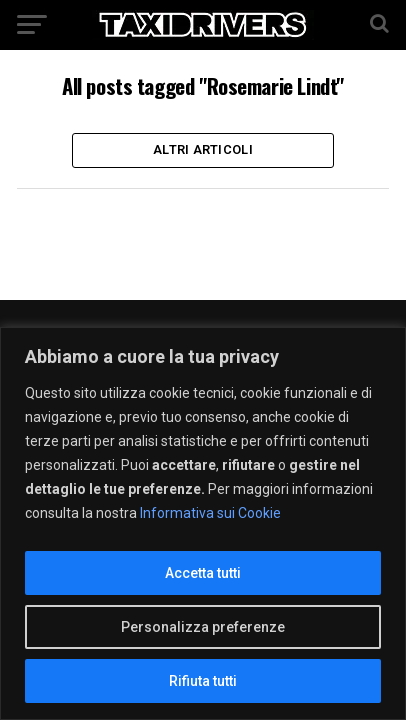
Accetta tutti (203, 573)
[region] (203, 523)
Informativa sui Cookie (210, 513)
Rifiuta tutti (203, 681)
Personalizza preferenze (203, 627)
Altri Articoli (203, 149)
